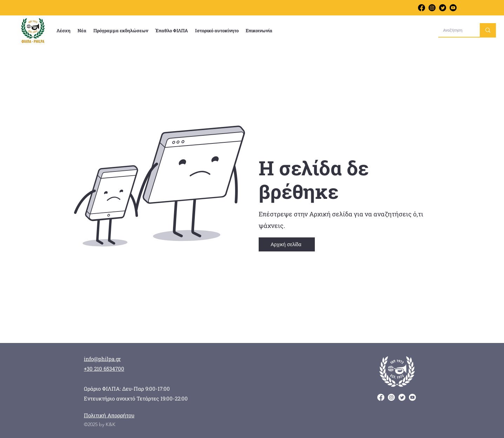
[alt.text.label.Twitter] (443, 8)
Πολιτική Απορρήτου (109, 415)
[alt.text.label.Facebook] (422, 8)
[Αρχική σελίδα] (287, 244)
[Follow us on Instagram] (432, 8)
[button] (64, 31)
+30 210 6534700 (104, 369)
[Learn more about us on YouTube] (453, 8)
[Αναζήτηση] (454, 30)
